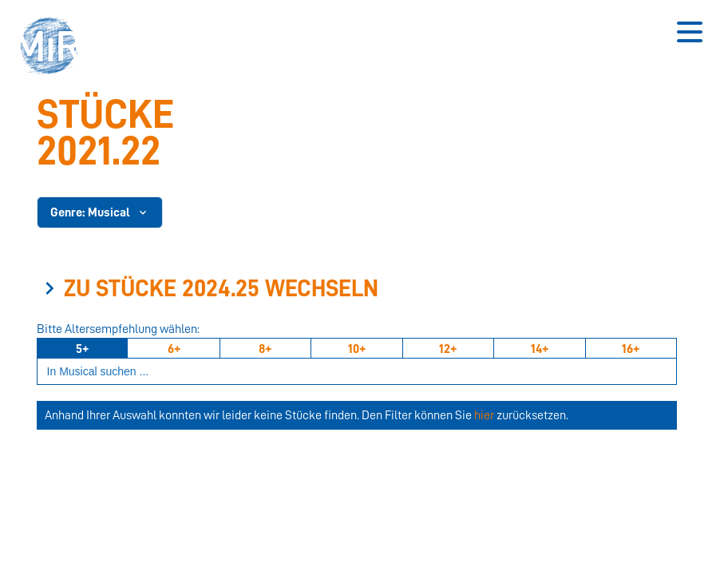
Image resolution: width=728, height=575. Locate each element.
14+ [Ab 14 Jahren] (540, 349)
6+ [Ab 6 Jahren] (174, 349)
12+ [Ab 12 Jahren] (448, 349)
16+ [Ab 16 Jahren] (631, 349)
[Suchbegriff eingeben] (357, 372)
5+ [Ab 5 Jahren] (82, 349)
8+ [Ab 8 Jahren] (265, 349)
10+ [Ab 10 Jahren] (357, 349)
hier (484, 415)
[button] (54, 48)
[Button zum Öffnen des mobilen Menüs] (690, 32)
